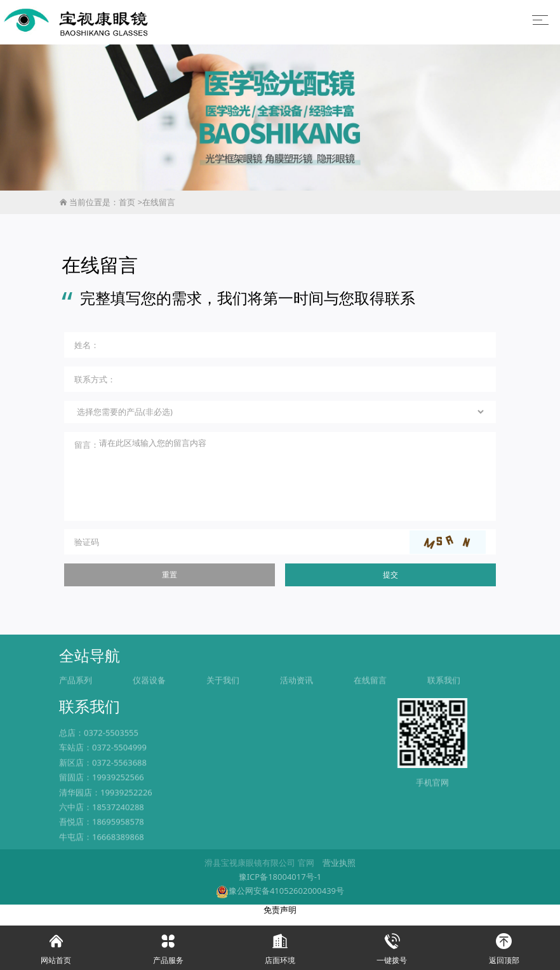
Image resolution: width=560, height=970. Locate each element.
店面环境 (280, 946)
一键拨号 (392, 946)
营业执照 (339, 873)
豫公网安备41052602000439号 (280, 901)
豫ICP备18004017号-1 (280, 887)
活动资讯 (297, 699)
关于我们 (223, 699)
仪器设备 (149, 699)
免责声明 (280, 920)
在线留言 (159, 202)
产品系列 (76, 699)
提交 (390, 576)
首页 (127, 202)
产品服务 (168, 946)
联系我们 (444, 699)
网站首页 (56, 946)
